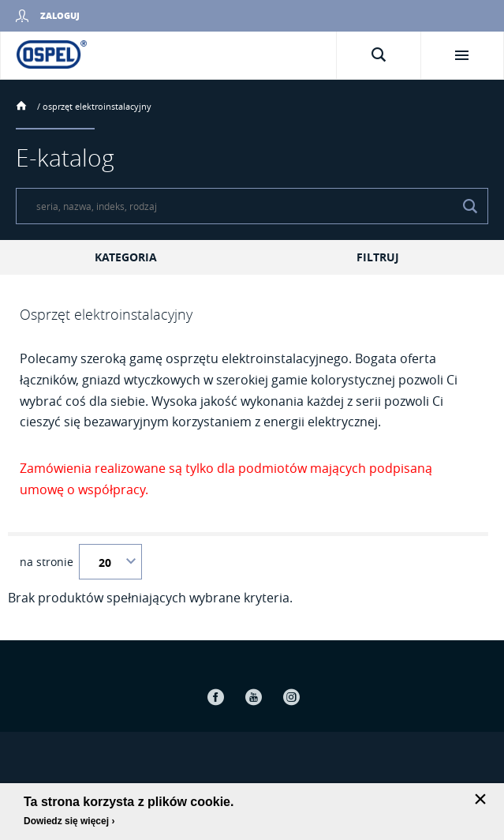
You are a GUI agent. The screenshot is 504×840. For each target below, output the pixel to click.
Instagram (292, 697)
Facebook (216, 697)
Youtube (254, 697)
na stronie (47, 562)
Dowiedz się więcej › (69, 821)
